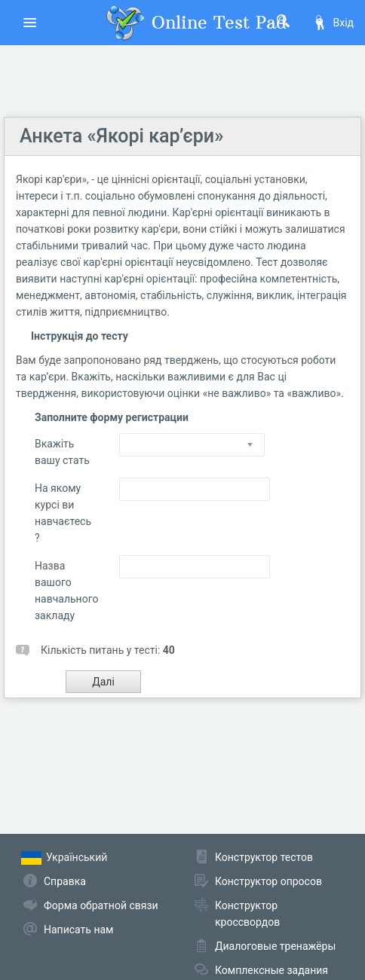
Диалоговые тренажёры (275, 946)
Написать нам (78, 930)
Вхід (333, 23)
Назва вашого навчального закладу (66, 591)
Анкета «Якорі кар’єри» (121, 136)
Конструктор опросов (268, 881)
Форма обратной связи (101, 905)
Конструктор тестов (264, 857)
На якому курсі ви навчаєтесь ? (63, 513)
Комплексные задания (271, 970)
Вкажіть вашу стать (62, 452)
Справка (65, 881)
